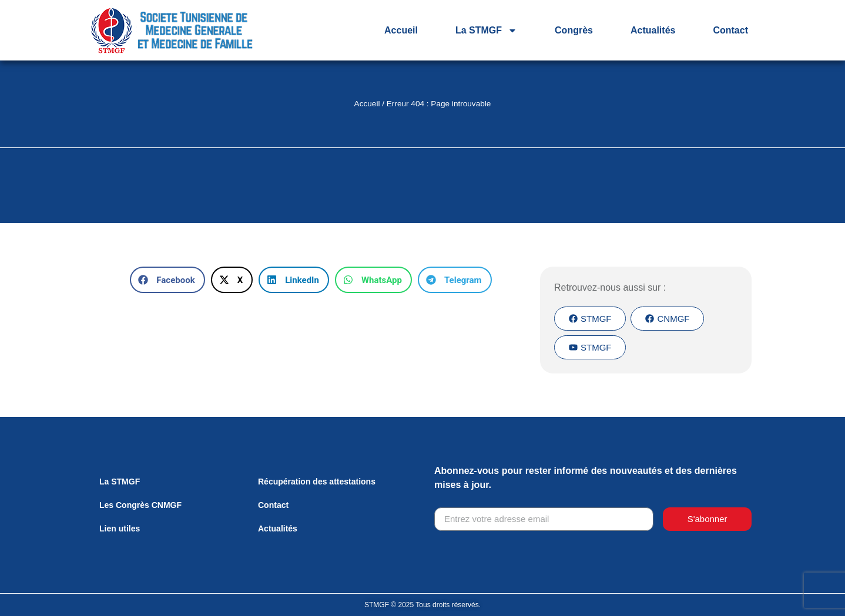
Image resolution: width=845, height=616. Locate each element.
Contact (730, 30)
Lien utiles (120, 529)
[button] (167, 280)
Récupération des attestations (317, 482)
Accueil (401, 30)
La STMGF (486, 31)
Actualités (653, 30)
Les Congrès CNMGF (140, 505)
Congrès (574, 30)
